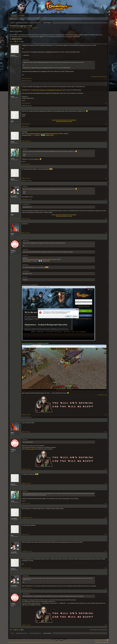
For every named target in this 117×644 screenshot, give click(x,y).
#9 (106, 233)
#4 (106, 141)
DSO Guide (70, 121)
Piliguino (13, 484)
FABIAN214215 (25, 81)
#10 (106, 415)
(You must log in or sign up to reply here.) (99, 630)
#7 (106, 199)
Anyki (12, 121)
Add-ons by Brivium (68, 642)
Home (105, 640)
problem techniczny (17, 39)
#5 (106, 164)
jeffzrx (12, 234)
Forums (14, 16)
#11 (106, 432)
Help (102, 640)
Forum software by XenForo (20, 642)
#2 (106, 103)
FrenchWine (14, 518)
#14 (106, 503)
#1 (106, 78)
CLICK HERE (76, 36)
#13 (106, 483)
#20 (106, 625)
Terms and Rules (99, 642)
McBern (13, 179)
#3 (106, 124)
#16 (106, 534)
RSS (107, 640)
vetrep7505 (14, 196)
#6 (106, 178)
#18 (106, 568)
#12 (106, 469)
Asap (12, 535)
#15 (106, 518)
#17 (106, 551)
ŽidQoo (13, 142)
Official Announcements (61, 121)
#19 (106, 589)
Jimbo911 (30, 28)
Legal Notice (97, 640)
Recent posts (14, 19)
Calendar (22, 16)
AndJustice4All (25, 417)
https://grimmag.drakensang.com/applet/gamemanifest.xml (43, 134)
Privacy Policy (106, 642)
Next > (22, 41)
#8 (106, 219)
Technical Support (19, 28)
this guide (31, 449)
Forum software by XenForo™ (44, 642)
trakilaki (13, 250)
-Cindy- (13, 96)
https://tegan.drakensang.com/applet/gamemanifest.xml (47, 90)
